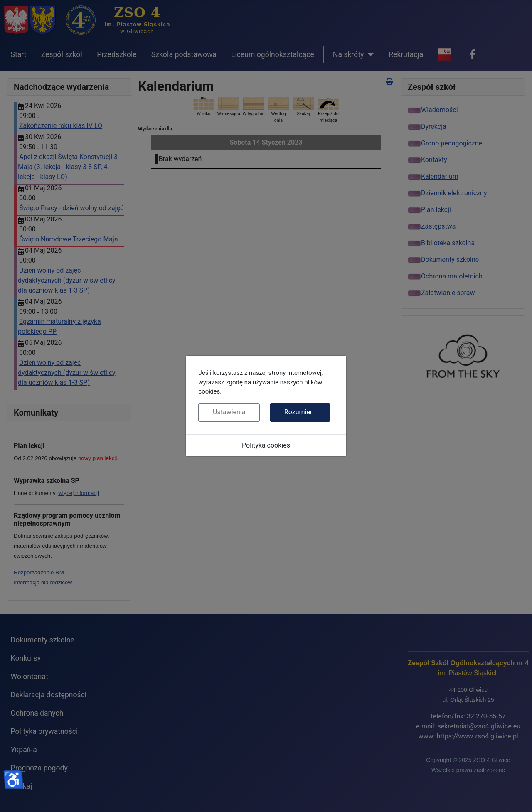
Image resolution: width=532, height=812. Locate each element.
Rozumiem (300, 412)
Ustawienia (229, 412)
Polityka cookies (266, 445)
